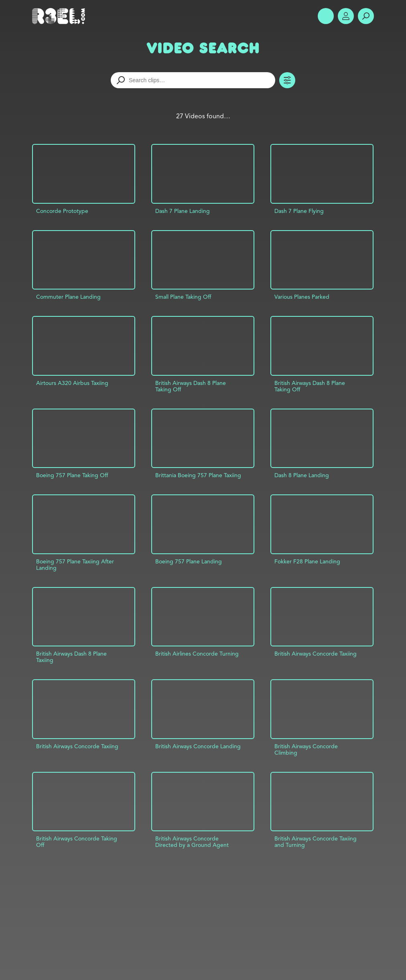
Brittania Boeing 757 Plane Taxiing (198, 475)
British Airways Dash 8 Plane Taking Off (191, 386)
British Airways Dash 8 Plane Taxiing (71, 657)
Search (366, 16)
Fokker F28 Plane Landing (307, 561)
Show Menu (326, 16)
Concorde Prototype (62, 211)
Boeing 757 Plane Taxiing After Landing (75, 565)
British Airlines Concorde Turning (197, 654)
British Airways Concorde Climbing (306, 749)
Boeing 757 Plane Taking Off (72, 475)
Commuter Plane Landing (68, 297)
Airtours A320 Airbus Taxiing (72, 383)
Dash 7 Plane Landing (183, 211)
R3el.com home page (60, 16)
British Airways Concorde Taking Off (77, 842)
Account (346, 16)
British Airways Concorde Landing (198, 746)
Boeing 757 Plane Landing (189, 561)
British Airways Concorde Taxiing (316, 654)
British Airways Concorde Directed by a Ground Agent (192, 842)
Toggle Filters (287, 80)
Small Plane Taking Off (183, 297)
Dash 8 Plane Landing (302, 475)
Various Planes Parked (302, 297)
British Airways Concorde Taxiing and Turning (316, 842)
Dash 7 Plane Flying (299, 211)
